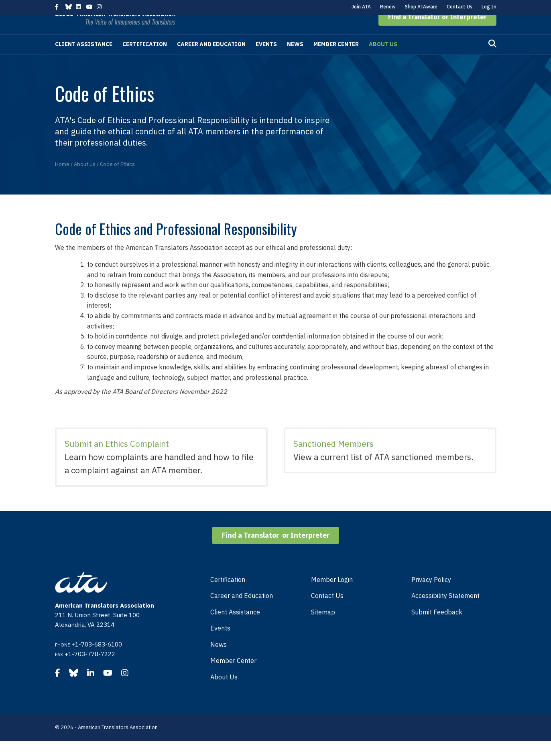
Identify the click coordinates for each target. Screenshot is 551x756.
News (295, 59)
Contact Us (460, 7)
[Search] (492, 59)
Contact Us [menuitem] (327, 611)
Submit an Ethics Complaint (117, 459)
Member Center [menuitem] (233, 676)
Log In (489, 7)
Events (266, 59)
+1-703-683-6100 (97, 660)
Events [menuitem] (220, 643)
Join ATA (361, 7)
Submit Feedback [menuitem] (437, 627)
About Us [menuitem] (224, 692)
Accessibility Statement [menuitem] (445, 611)
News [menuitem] (219, 660)
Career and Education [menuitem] (242, 611)
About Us (383, 59)
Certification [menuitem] (228, 595)
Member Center (336, 59)
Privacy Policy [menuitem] (431, 595)
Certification (145, 59)
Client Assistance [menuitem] (235, 627)
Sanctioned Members (333, 459)
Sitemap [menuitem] (323, 627)
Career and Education (211, 59)
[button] (437, 32)
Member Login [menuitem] (332, 595)
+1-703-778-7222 (90, 669)
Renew (388, 7)
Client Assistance (84, 59)
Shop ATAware (421, 7)
